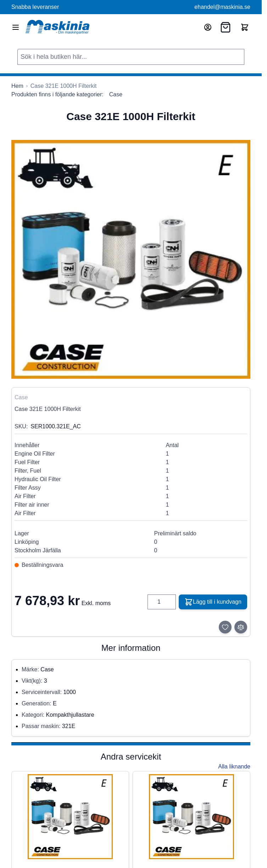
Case (116, 94)
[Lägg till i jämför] (241, 627)
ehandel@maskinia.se (222, 7)
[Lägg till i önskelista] (225, 627)
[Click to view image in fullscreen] (131, 259)
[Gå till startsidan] (17, 86)
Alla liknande (234, 766)
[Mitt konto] (208, 27)
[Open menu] (16, 27)
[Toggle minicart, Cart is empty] (245, 27)
